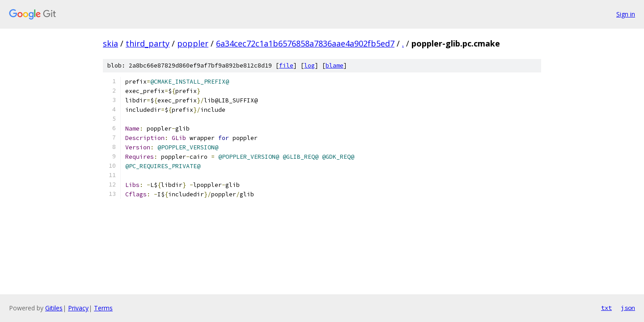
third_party (148, 43)
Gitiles (54, 308)
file (286, 66)
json (628, 308)
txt (606, 308)
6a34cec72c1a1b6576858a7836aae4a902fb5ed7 (305, 43)
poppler (193, 43)
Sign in (626, 14)
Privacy (78, 308)
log (309, 66)
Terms (103, 308)
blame (335, 66)
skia (110, 43)
